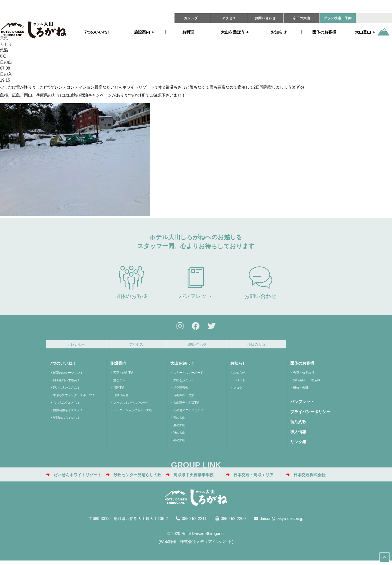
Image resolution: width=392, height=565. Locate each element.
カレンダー (193, 18)
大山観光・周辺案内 (187, 406)
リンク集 (298, 445)
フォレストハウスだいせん (131, 406)
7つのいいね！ (98, 32)
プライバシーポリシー (310, 415)
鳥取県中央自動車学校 (190, 478)
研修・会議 (301, 391)
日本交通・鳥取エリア (250, 478)
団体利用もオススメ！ (68, 413)
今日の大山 (301, 18)
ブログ (238, 391)
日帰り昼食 (121, 398)
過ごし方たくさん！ (66, 391)
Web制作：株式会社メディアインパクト (196, 544)
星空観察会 (181, 391)
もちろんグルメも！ (66, 406)
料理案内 (119, 391)
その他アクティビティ (188, 413)
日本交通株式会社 (306, 478)
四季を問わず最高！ (66, 383)
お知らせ (279, 32)
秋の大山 (179, 436)
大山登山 (363, 32)
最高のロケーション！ (68, 376)
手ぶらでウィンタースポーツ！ (74, 398)
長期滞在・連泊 (184, 398)
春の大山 (179, 421)
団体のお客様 (324, 32)
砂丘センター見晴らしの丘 (134, 478)
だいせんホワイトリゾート (74, 478)
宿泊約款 (298, 425)
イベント (239, 383)
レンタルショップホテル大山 (133, 413)
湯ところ (119, 383)
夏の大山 (179, 428)
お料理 (188, 32)
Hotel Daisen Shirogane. (203, 536)
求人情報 (298, 435)
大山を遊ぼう (182, 366)
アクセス (229, 18)
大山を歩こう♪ (183, 383)
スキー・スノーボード (188, 376)
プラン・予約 (338, 18)
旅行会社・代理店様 (307, 383)
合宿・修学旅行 (304, 376)
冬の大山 (179, 443)
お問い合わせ (265, 18)
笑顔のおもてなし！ (66, 421)
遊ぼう (233, 32)
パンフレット (196, 282)
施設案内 (142, 32)
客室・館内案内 (124, 376)
